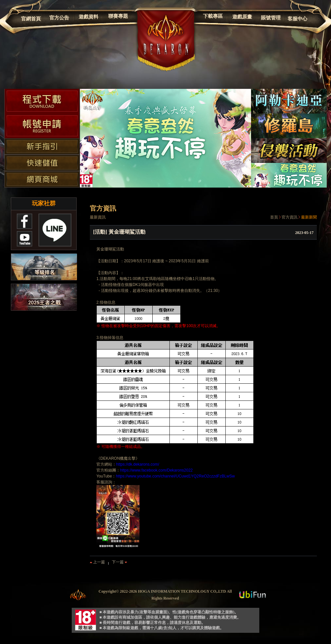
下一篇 (119, 562)
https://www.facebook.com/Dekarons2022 (156, 470)
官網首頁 (31, 19)
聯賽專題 (118, 16)
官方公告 (59, 18)
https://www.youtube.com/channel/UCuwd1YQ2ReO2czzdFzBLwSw (175, 476)
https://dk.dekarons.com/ (138, 464)
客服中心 (297, 19)
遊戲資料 (89, 17)
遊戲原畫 (242, 17)
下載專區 (213, 16)
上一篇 (97, 562)
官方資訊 (290, 217)
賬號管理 (271, 18)
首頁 (274, 217)
